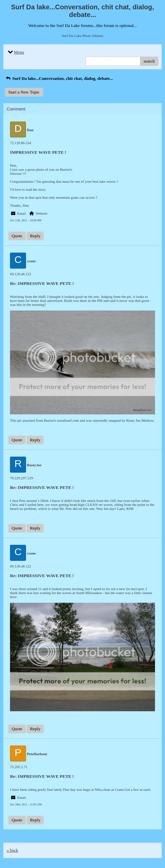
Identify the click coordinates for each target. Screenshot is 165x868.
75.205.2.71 (19, 767)
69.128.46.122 (20, 274)
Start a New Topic (24, 92)
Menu (15, 52)
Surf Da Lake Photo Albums (82, 36)
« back (12, 850)
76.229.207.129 (21, 478)
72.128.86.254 (20, 143)
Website (41, 213)
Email (21, 213)
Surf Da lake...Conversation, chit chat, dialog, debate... (59, 78)
